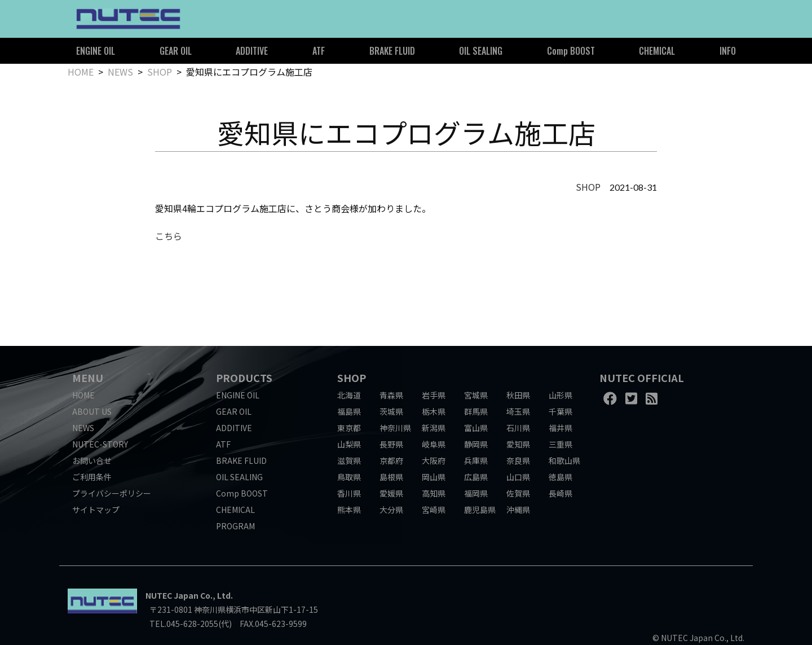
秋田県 (518, 395)
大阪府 (434, 460)
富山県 (476, 428)
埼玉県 (518, 411)
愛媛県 (391, 493)
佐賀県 (518, 493)
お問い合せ (92, 460)
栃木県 (434, 411)
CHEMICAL (657, 51)
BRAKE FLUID (392, 51)
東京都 (349, 428)
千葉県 (561, 411)
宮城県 (476, 395)
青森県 (391, 395)
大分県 (391, 510)
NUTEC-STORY (100, 444)
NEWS (120, 72)
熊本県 (349, 510)
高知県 (434, 493)
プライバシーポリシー (112, 493)
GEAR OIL (176, 51)
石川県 (518, 428)
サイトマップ (96, 510)
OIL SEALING (481, 51)
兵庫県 (476, 460)
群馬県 (476, 411)
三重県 (561, 444)
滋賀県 (349, 460)
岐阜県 (434, 444)
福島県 (349, 411)
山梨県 (349, 444)
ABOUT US (92, 411)
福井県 (561, 428)
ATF (319, 51)
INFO (728, 51)
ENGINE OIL (96, 51)
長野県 (391, 444)
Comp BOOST (571, 51)
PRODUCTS (244, 378)
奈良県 (518, 460)
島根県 (391, 477)
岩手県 (434, 395)
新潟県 (434, 428)
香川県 (349, 493)
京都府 (391, 460)
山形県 (561, 395)
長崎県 (561, 493)
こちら (169, 236)
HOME (81, 72)
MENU (88, 378)
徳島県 (561, 477)
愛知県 (518, 444)
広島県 (476, 477)
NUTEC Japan (172, 595)
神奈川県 (395, 428)
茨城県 (391, 411)
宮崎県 (434, 510)
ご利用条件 (92, 477)
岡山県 (434, 477)
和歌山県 (564, 460)
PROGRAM (235, 526)
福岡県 (476, 493)
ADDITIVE (252, 51)
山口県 (518, 477)
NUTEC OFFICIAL (642, 378)
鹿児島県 (480, 510)
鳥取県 (349, 477)
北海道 (349, 395)
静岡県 (476, 444)
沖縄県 (518, 510)
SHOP (160, 72)
